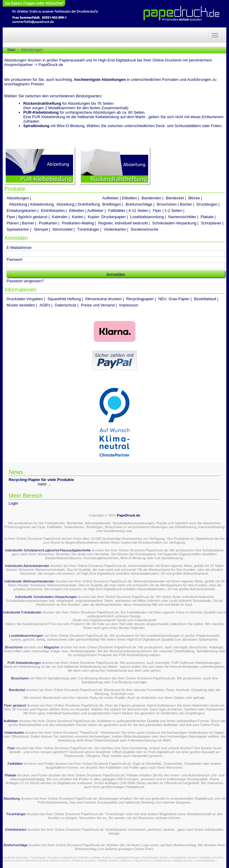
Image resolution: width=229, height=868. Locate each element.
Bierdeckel (175, 198)
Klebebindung (162, 861)
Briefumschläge (139, 204)
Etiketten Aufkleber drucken (95, 858)
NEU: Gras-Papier (174, 299)
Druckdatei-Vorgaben (25, 299)
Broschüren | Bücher (174, 204)
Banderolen (151, 198)
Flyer (11, 748)
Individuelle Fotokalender (22, 612)
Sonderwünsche (144, 229)
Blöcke (194, 198)
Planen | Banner (20, 223)
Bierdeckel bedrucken (16, 858)
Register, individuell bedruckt (123, 223)
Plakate (207, 217)
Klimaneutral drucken (103, 299)
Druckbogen (207, 204)
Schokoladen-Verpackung (174, 223)
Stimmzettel (63, 229)
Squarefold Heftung (64, 299)
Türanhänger (88, 229)
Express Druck (143, 861)
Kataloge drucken (182, 861)
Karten (78, 217)
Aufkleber (11, 721)
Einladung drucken (83, 861)
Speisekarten (18, 229)
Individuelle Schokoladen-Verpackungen (46, 597)
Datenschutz (66, 305)
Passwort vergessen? (25, 281)
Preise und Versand (98, 305)
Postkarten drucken (211, 858)
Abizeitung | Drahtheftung (78, 204)
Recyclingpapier (140, 299)
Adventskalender (205, 861)
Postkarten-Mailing (78, 223)
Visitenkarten (115, 229)
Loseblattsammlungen (26, 635)
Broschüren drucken (37, 861)
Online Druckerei (13, 861)
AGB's (45, 305)
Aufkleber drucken (107, 861)
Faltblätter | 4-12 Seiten (128, 211)
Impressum (129, 305)
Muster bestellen (21, 305)
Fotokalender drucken (184, 858)
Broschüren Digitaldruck (63, 858)
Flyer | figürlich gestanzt (27, 217)
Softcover (126, 861)
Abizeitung (12, 798)
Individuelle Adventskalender (27, 566)
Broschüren (14, 647)
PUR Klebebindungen (24, 663)
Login (13, 503)
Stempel (41, 229)
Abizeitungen (18, 198)
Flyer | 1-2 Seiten (167, 211)
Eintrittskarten (53, 211)
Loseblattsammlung (147, 217)
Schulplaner (211, 223)
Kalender (60, 217)
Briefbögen (112, 204)
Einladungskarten (21, 211)
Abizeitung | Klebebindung (31, 204)
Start (11, 50)
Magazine (52, 647)
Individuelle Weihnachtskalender (29, 581)
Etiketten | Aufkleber (86, 211)
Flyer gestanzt (15, 705)
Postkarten (48, 223)
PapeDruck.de (129, 515)
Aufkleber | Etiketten (120, 198)
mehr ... (44, 484)
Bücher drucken (60, 861)
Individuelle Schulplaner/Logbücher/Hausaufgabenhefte (48, 550)
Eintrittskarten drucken (156, 858)
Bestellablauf (205, 299)
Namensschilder (182, 217)
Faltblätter (15, 763)
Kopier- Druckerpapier (107, 217)
